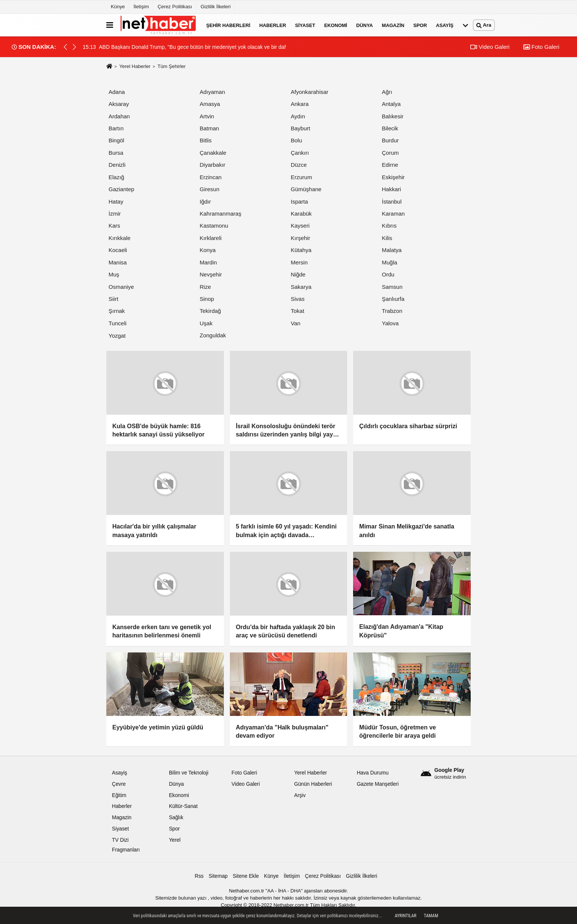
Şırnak (117, 311)
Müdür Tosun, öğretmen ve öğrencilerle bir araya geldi (397, 731)
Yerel (175, 840)
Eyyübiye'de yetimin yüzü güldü (158, 727)
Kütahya (301, 250)
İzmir (115, 214)
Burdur (390, 140)
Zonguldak (213, 335)
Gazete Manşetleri (378, 784)
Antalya (391, 104)
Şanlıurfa (393, 299)
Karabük (301, 214)
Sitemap (218, 876)
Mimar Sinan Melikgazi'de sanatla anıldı (407, 531)
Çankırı (300, 153)
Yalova (390, 323)
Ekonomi (336, 25)
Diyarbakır (213, 165)
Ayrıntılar (406, 916)
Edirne (390, 165)
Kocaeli (118, 250)
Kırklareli (211, 238)
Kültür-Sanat (183, 806)
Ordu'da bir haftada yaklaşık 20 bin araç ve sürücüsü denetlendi (285, 631)
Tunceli (118, 323)
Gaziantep (121, 189)
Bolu (296, 140)
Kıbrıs (389, 226)
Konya (208, 250)
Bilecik (390, 128)
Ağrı (387, 92)
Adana (117, 92)
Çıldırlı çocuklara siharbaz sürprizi (408, 426)
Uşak (206, 323)
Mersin (299, 262)
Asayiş (445, 25)
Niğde (298, 274)
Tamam (431, 916)
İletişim (141, 7)
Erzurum (301, 177)
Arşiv (300, 795)
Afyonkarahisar (310, 92)
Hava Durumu (373, 773)
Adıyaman (213, 92)
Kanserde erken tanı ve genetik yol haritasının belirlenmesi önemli (162, 631)
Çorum (390, 153)
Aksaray (119, 104)
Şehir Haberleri (228, 25)
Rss (199, 876)
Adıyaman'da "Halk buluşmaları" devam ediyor (282, 731)
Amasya (210, 104)
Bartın (116, 128)
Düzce (299, 165)
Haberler (273, 25)
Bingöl (116, 140)
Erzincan (211, 177)
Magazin (393, 25)
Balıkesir (393, 116)
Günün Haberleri (313, 784)
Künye (118, 7)
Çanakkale (213, 153)
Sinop (207, 299)
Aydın (298, 116)
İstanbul (392, 202)
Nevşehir (211, 274)
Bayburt (301, 128)
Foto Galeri (541, 47)
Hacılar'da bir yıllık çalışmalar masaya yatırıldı (154, 531)
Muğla (390, 262)
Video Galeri (490, 47)
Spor (420, 25)
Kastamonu (214, 226)
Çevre (119, 784)
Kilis (387, 238)
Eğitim (119, 795)
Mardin (208, 262)
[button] (74, 47)
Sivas (298, 299)
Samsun (392, 287)
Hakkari (392, 189)
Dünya (364, 25)
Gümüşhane (306, 189)
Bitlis (206, 140)
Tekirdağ (211, 311)
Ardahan (119, 116)
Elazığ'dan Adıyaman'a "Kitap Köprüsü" (401, 631)
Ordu (388, 274)
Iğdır (205, 202)
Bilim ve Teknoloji (189, 773)
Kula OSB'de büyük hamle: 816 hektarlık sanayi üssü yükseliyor (158, 430)
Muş (114, 274)
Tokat (298, 311)
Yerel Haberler (135, 66)
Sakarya (301, 287)
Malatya (392, 250)
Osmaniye (121, 287)
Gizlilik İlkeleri (216, 7)
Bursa (116, 153)
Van (296, 323)
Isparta (299, 202)
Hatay (116, 202)
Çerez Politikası (175, 7)
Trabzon (392, 311)
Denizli (117, 165)
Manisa (118, 262)
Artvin (207, 116)
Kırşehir (301, 238)
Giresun (210, 189)
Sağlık (176, 818)
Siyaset (305, 25)
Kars (114, 226)
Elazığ (116, 177)
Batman (210, 128)
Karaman (393, 214)
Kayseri (300, 226)
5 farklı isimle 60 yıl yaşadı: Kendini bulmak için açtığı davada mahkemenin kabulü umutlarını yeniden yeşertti (286, 531)
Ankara (300, 104)
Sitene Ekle (246, 876)
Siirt (113, 299)
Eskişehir (393, 177)
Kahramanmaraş (221, 214)
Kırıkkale (119, 238)
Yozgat (117, 336)
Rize (205, 287)
